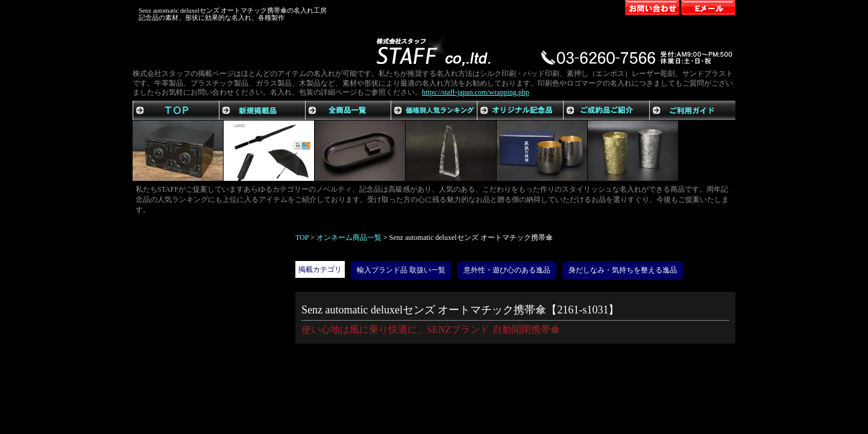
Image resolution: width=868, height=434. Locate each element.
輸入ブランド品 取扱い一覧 (401, 270)
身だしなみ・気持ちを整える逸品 (623, 270)
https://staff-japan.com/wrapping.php (476, 92)
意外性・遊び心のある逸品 (507, 270)
